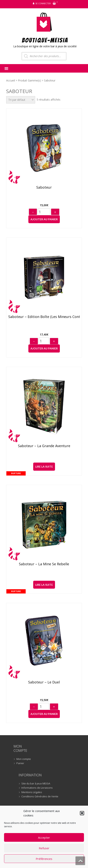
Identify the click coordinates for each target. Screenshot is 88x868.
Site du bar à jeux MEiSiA (36, 784)
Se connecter (43, 3)
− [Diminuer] (33, 212)
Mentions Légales (32, 792)
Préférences (44, 859)
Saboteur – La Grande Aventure (44, 446)
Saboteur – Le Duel (44, 682)
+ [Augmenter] (55, 212)
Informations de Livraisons (37, 788)
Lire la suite (44, 467)
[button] (82, 813)
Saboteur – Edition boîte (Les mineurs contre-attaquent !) (44, 317)
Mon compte (24, 759)
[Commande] (21, 100)
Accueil (11, 80)
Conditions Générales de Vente (40, 797)
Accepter (44, 837)
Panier (20, 763)
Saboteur (44, 187)
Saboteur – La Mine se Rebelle (44, 564)
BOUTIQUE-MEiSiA (45, 40)
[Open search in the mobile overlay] (44, 56)
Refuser (44, 848)
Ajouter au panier (44, 219)
